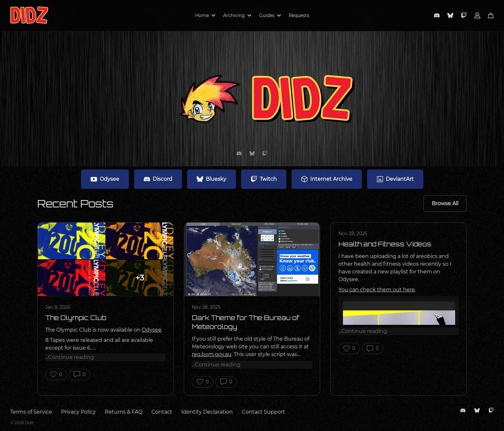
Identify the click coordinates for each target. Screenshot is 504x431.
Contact (162, 412)
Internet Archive (327, 179)
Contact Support (263, 412)
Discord (158, 179)
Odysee (105, 179)
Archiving (237, 15)
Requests (299, 15)
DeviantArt (395, 179)
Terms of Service (31, 412)
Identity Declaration (207, 412)
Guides (270, 15)
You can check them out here (377, 290)
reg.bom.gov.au (212, 354)
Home (205, 15)
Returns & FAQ (124, 412)
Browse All (445, 203)
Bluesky (212, 179)
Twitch (264, 179)
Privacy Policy (78, 412)
